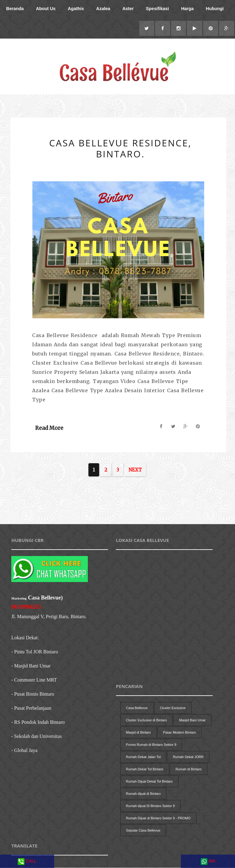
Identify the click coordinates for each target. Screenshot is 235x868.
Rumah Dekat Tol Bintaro (145, 769)
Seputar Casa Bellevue (143, 831)
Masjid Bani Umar (192, 720)
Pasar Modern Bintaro (179, 733)
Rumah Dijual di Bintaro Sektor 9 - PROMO (158, 818)
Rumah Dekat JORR (188, 757)
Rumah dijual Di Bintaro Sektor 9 (151, 806)
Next (135, 470)
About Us (46, 9)
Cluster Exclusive (173, 708)
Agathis (76, 9)
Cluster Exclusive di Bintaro (147, 720)
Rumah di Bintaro (189, 769)
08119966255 (26, 607)
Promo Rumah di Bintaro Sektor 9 (151, 745)
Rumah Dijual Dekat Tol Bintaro (149, 782)
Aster (128, 9)
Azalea (103, 9)
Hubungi (215, 9)
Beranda (15, 9)
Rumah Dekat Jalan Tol (144, 757)
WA (208, 862)
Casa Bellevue (137, 708)
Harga (187, 9)
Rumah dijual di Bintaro (144, 794)
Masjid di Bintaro (138, 733)
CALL (27, 862)
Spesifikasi (157, 9)
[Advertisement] (120, 509)
